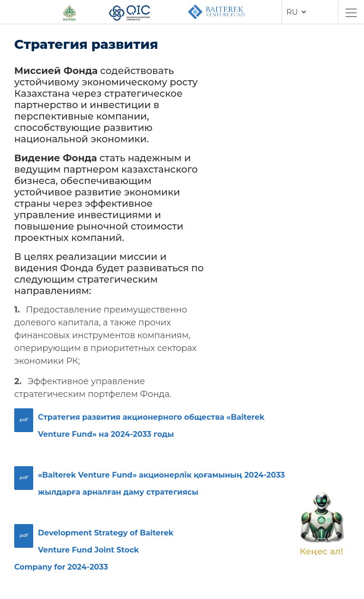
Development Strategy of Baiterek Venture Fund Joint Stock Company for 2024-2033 (94, 550)
